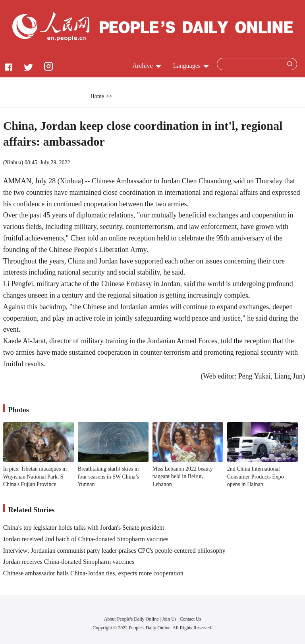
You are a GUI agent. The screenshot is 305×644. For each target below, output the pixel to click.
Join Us (170, 619)
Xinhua (13, 162)
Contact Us (191, 619)
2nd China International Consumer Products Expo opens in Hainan (256, 477)
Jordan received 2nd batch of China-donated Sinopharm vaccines (86, 539)
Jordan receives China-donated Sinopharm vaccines (69, 562)
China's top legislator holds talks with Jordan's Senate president (84, 528)
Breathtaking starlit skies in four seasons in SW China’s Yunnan (109, 477)
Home (97, 96)
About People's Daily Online (131, 619)
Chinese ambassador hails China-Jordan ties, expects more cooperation (93, 573)
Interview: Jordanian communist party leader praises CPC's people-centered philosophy (114, 551)
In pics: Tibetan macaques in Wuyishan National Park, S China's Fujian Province (35, 477)
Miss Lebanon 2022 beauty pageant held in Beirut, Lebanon (183, 477)
